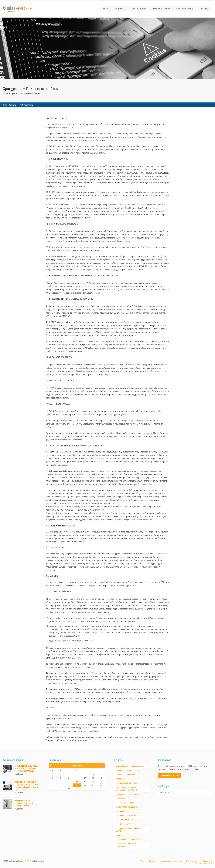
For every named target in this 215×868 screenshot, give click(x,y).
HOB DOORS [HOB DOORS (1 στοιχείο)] (131, 775)
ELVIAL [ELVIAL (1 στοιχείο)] (139, 770)
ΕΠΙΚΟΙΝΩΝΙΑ (205, 9)
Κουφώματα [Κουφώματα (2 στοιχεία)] (121, 799)
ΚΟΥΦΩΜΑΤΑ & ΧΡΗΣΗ (185, 9)
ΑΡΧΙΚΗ (106, 9)
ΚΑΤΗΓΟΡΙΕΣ (120, 9)
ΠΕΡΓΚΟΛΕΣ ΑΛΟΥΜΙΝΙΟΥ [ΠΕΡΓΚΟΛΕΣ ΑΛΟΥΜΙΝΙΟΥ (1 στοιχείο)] (125, 803)
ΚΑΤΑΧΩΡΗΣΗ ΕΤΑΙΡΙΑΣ (161, 9)
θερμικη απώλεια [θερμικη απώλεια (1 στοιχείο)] (123, 824)
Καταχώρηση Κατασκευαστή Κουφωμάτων (166, 861)
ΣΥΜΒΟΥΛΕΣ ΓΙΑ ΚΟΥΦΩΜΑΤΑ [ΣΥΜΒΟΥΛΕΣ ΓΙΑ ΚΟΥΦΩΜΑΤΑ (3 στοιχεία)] (127, 807)
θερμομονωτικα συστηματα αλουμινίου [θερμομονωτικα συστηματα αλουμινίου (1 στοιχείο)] (128, 830)
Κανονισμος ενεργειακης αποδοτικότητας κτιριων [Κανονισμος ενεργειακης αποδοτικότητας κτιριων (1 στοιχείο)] (127, 789)
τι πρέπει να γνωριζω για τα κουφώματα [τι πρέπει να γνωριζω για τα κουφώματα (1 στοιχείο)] (127, 845)
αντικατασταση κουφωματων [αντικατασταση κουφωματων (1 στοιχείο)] (128, 816)
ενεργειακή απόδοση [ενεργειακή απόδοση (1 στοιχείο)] (125, 820)
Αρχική (143, 861)
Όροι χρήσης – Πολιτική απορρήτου (198, 864)
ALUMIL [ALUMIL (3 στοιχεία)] (130, 770)
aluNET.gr (26, 861)
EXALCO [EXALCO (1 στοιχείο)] (119, 775)
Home (5, 105)
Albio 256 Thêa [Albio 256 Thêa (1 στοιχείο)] (122, 766)
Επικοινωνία (208, 861)
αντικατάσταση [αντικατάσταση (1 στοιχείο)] (122, 811)
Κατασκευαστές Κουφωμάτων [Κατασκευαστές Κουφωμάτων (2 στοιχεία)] (128, 794)
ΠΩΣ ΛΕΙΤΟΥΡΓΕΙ (139, 9)
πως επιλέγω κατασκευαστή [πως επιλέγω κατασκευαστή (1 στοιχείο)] (127, 840)
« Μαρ (52, 766)
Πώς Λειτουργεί (193, 861)
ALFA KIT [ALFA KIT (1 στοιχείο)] (120, 770)
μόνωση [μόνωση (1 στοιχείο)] (120, 835)
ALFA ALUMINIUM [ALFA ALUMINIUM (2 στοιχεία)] (138, 766)
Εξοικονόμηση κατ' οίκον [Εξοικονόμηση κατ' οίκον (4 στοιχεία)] (127, 783)
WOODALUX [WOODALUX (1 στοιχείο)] (120, 779)
